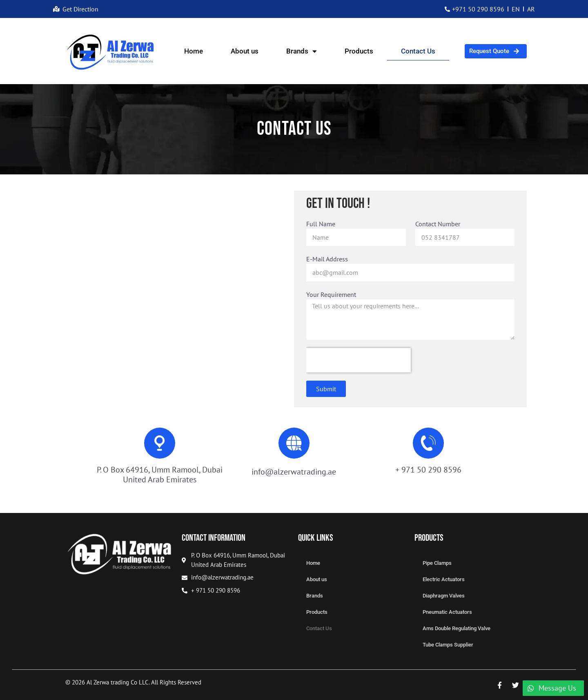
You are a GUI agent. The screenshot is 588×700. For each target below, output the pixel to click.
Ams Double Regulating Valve (457, 628)
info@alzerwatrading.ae (294, 472)
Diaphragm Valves (444, 596)
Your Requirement (331, 294)
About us (245, 51)
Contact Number (438, 224)
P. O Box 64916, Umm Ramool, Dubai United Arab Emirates (160, 475)
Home (194, 51)
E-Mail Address (327, 259)
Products (359, 51)
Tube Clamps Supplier (448, 645)
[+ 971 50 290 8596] (428, 443)
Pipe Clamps (437, 563)
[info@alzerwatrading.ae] (294, 443)
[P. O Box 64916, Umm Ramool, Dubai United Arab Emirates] (160, 443)
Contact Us (418, 51)
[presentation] (359, 360)
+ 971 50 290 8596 (428, 470)
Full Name (321, 224)
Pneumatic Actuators (447, 612)
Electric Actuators (444, 579)
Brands (302, 51)
